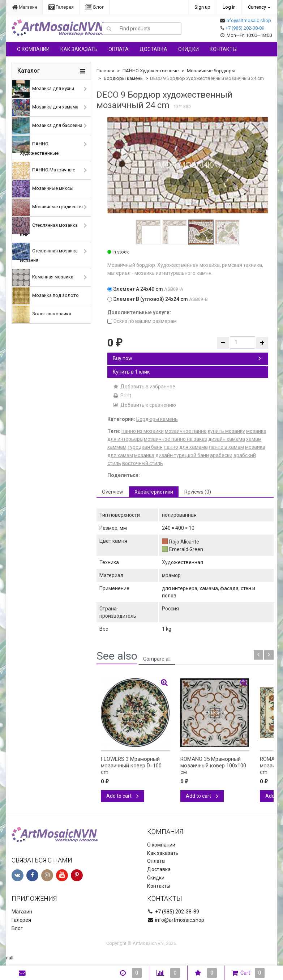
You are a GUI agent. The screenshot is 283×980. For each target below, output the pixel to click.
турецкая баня (145, 447)
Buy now (187, 358)
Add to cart (123, 796)
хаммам (117, 447)
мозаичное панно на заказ (175, 439)
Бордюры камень (123, 78)
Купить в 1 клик (131, 372)
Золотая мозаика (42, 314)
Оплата (119, 49)
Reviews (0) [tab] (198, 492)
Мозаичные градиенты (48, 207)
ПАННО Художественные (35, 146)
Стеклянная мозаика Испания (45, 253)
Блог (94, 7)
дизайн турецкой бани (182, 455)
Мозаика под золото (46, 296)
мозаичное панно (186, 431)
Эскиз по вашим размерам (142, 321)
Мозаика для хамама (45, 107)
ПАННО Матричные (44, 170)
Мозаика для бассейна (47, 126)
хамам (254, 439)
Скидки (188, 49)
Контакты (223, 49)
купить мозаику (226, 431)
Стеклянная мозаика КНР (45, 227)
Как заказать (79, 49)
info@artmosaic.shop (248, 20)
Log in (229, 7)
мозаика (144, 455)
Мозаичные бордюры (211, 71)
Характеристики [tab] (154, 492)
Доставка (153, 49)
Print (122, 396)
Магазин (25, 7)
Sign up (202, 7)
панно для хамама (186, 447)
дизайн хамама (227, 439)
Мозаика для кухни (43, 89)
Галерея (61, 7)
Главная (105, 71)
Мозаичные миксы (43, 189)
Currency (257, 7)
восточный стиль (143, 463)
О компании (33, 49)
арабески (221, 455)
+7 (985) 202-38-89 (245, 28)
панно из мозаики (143, 431)
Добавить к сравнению (144, 405)
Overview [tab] (113, 492)
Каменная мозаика (43, 277)
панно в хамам (226, 447)
